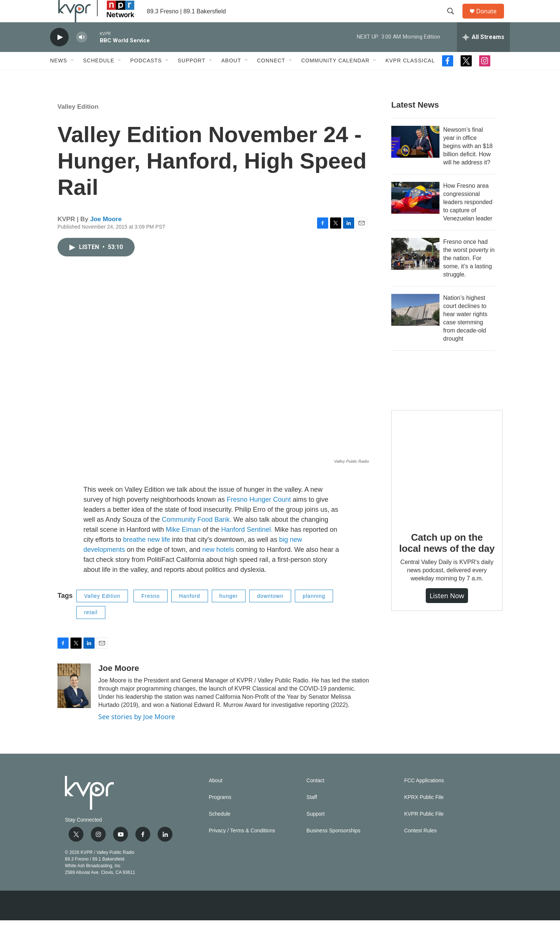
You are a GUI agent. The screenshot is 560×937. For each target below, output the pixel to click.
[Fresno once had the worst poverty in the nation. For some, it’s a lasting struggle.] (415, 271)
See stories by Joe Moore (137, 733)
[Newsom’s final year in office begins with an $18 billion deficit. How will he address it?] (415, 158)
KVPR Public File (424, 831)
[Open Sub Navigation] (73, 77)
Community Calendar (335, 77)
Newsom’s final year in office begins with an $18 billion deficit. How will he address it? (468, 163)
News (59, 77)
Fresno (151, 613)
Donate (491, 19)
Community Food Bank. (197, 536)
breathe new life (147, 556)
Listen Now (447, 612)
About (231, 77)
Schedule (99, 77)
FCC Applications (424, 797)
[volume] (82, 54)
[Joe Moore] (74, 702)
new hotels (219, 566)
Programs (220, 814)
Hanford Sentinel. (247, 546)
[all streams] (483, 54)
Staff (312, 814)
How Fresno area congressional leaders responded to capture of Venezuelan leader (468, 219)
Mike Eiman (183, 546)
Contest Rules (421, 847)
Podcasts (146, 77)
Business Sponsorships (333, 847)
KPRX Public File (424, 814)
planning (314, 613)
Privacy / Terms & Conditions (242, 847)
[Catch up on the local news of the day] (447, 482)
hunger (229, 613)
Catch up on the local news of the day (447, 560)
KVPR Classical (410, 77)
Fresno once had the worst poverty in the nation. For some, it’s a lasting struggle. (469, 275)
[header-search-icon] (454, 20)
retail (91, 629)
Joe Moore (106, 236)
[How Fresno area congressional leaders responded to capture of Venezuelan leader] (415, 214)
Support (191, 77)
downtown (270, 613)
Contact (315, 797)
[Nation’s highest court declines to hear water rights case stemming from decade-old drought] (415, 327)
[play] (59, 54)
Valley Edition (78, 123)
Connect (271, 77)
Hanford (190, 613)
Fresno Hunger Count (259, 516)
